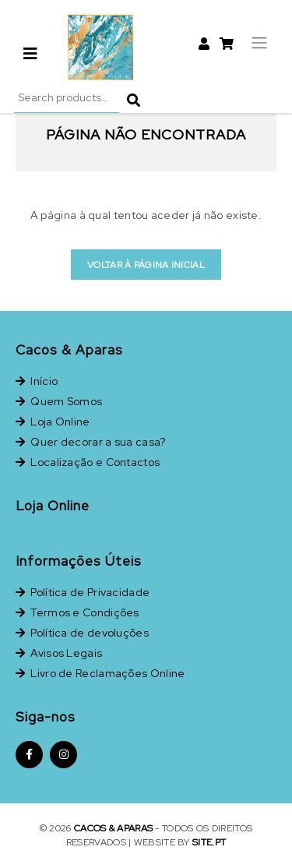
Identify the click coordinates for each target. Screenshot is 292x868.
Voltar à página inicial (146, 265)
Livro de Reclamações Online (100, 673)
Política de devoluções (82, 633)
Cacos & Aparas (113, 828)
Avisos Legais (59, 653)
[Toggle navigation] (259, 41)
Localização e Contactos (88, 462)
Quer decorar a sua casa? (91, 442)
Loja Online (53, 422)
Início (37, 381)
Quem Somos (59, 401)
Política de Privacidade (83, 592)
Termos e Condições (77, 612)
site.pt (209, 842)
